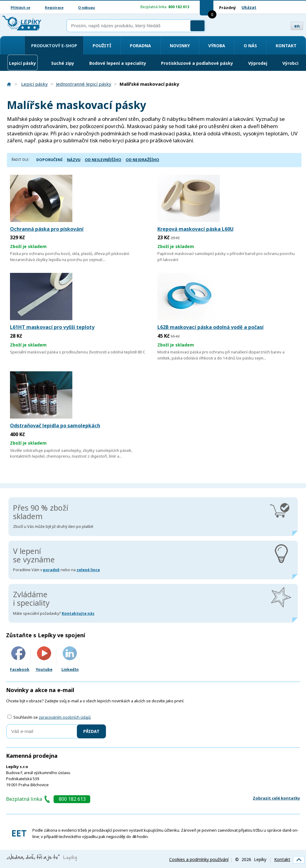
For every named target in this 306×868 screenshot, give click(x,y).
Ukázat (249, 7)
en (297, 26)
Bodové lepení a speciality (118, 63)
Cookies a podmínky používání (199, 859)
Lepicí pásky (23, 63)
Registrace (54, 7)
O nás (250, 46)
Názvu (74, 160)
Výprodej (258, 63)
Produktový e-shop (54, 46)
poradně (51, 570)
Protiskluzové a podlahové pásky (197, 63)
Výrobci (290, 63)
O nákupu (87, 7)
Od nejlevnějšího (103, 160)
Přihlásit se (20, 7)
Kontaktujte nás (78, 613)
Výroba (217, 46)
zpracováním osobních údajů (65, 717)
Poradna (140, 46)
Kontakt (286, 46)
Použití (102, 46)
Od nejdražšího (142, 160)
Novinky (180, 46)
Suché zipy (63, 63)
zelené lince (88, 570)
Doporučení (49, 160)
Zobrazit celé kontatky (276, 798)
